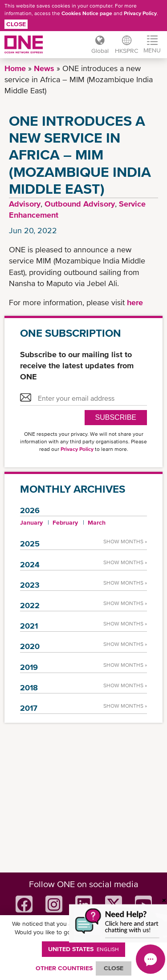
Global (100, 51)
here (135, 302)
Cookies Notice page (87, 13)
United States (83, 949)
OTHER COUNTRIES (64, 968)
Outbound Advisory (80, 204)
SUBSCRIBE (116, 417)
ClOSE (114, 968)
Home (15, 68)
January (31, 522)
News (44, 68)
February (65, 522)
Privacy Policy (140, 13)
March (97, 522)
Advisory (25, 204)
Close (16, 24)
